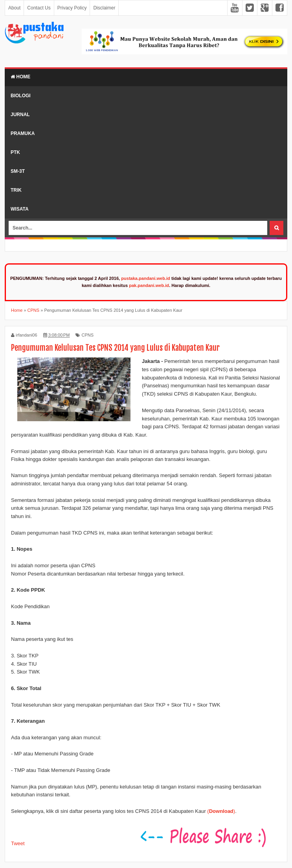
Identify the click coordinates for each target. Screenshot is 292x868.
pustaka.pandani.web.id (146, 278)
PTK (15, 152)
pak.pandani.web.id (149, 285)
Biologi (21, 96)
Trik (16, 190)
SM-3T (18, 171)
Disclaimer (104, 8)
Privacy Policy (72, 8)
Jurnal (20, 115)
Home (20, 77)
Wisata (20, 209)
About (14, 8)
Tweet (18, 843)
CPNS (87, 335)
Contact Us (39, 8)
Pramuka (23, 133)
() (221, 811)
